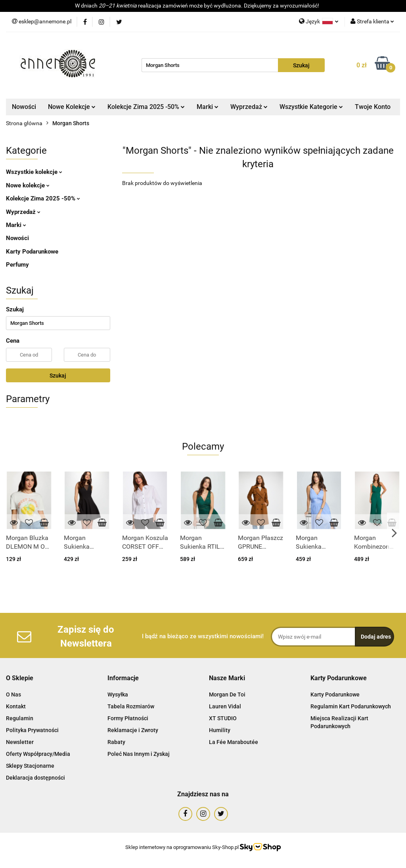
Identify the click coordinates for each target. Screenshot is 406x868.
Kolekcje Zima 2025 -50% (146, 107)
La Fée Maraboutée (234, 742)
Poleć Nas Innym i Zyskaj (139, 754)
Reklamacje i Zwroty (133, 730)
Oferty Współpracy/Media (38, 754)
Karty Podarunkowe (32, 252)
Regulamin (20, 718)
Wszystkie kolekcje (34, 172)
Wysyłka (118, 694)
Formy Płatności (128, 718)
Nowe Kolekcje (72, 107)
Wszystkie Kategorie (311, 107)
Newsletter (20, 742)
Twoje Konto (373, 107)
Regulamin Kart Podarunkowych (351, 706)
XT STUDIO (223, 718)
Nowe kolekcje (28, 185)
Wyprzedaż (249, 107)
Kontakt (16, 706)
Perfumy (17, 265)
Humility (220, 730)
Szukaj (58, 376)
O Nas (13, 694)
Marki (208, 107)
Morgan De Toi (227, 694)
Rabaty (116, 742)
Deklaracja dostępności (35, 778)
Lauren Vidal (225, 706)
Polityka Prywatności (32, 730)
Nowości (24, 107)
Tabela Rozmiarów (131, 706)
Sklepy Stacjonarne (30, 766)
